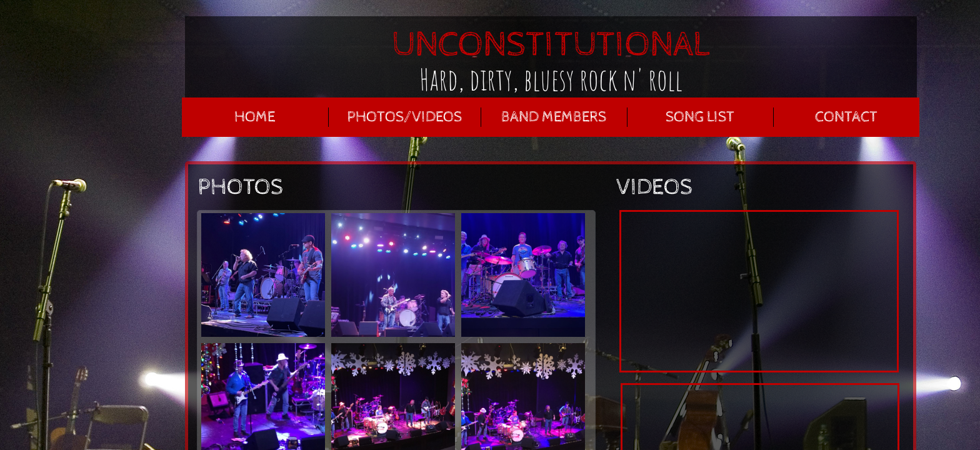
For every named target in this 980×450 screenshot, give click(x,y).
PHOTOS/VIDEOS (404, 117)
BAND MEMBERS (554, 117)
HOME (255, 117)
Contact (846, 117)
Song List (700, 117)
